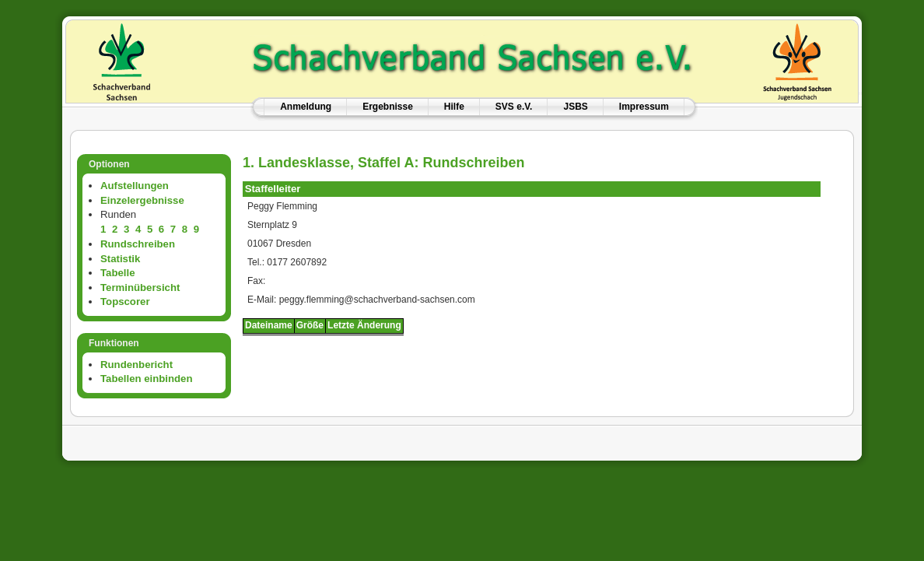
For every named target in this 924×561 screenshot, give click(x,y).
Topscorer (125, 302)
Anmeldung (306, 107)
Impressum (644, 107)
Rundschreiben (138, 244)
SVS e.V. (514, 107)
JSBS (575, 107)
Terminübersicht (140, 288)
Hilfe (454, 107)
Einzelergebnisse (142, 200)
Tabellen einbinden (146, 379)
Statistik (120, 259)
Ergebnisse (388, 107)
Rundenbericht (136, 365)
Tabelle (117, 273)
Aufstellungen (135, 186)
